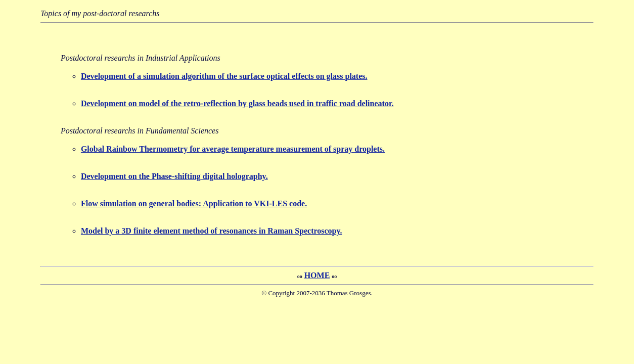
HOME (317, 275)
